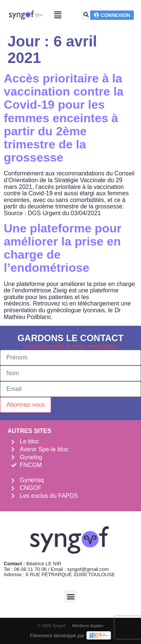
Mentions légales (88, 626)
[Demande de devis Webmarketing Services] (99, 635)
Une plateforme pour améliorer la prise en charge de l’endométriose (63, 248)
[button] (58, 15)
